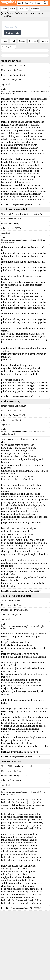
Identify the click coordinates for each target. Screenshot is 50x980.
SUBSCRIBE (12, 33)
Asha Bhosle (20, 66)
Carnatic (44, 41)
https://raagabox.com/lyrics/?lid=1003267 (24, 806)
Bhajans (22, 41)
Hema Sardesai (14, 650)
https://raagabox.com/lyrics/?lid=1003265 (24, 445)
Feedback (35, 9)
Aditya (42, 263)
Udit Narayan (13, 263)
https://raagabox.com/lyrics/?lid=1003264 (24, 254)
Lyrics (4, 9)
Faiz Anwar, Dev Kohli (18, 75)
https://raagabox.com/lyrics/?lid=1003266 (24, 640)
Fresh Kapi (23, 9)
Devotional (33, 41)
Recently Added (8, 47)
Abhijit (11, 66)
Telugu (4, 41)
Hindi (13, 41)
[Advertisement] (25, 102)
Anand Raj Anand (15, 70)
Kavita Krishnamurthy (29, 263)
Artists (13, 9)
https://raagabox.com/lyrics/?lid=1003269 (24, 957)
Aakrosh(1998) (14, 129)
